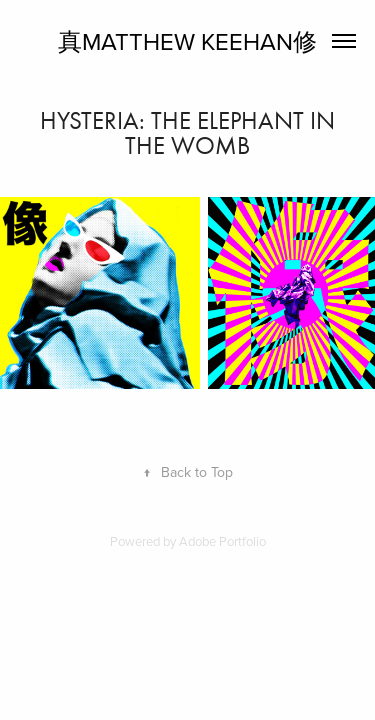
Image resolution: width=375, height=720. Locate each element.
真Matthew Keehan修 (187, 41)
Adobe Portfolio (222, 541)
